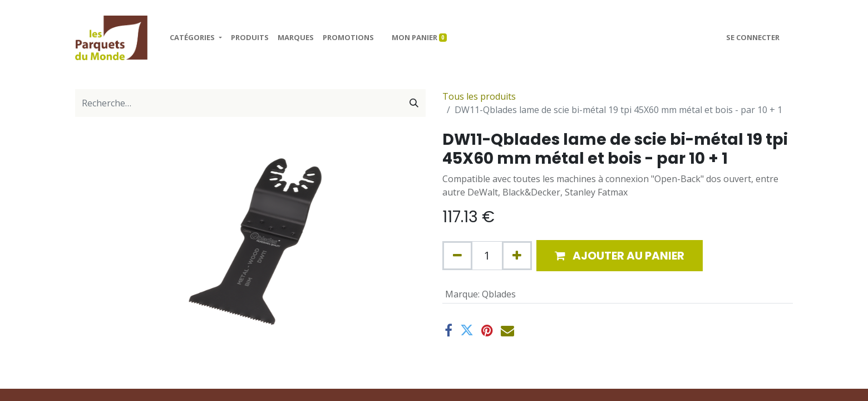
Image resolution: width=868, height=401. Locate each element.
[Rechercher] (414, 103)
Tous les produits (479, 96)
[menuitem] (250, 38)
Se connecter (753, 37)
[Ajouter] (517, 256)
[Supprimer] (457, 256)
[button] (620, 256)
